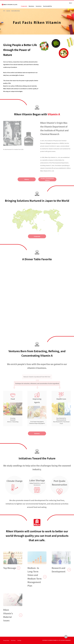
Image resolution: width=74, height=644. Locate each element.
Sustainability (48, 6)
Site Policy (13, 640)
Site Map (19, 640)
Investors (39, 6)
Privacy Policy (6, 640)
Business (31, 6)
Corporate (24, 6)
